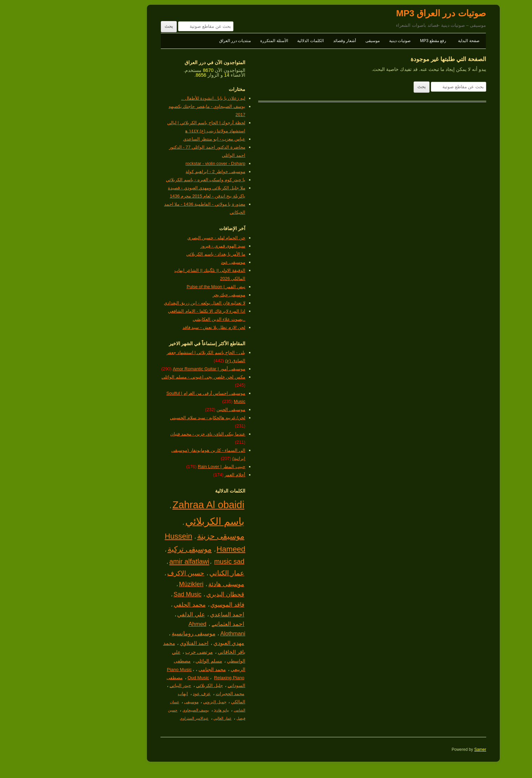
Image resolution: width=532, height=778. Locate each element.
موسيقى (315, 41)
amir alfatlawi (132, 561)
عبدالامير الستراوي (137, 718)
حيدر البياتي (123, 686)
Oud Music (141, 678)
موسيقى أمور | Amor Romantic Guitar (152, 369)
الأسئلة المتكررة (217, 41)
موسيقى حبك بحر (172, 295)
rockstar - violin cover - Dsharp (158, 163)
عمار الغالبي (165, 718)
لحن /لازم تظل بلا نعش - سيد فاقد (157, 327)
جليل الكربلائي (152, 686)
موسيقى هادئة (169, 584)
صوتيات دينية (343, 41)
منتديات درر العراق (178, 41)
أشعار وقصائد (287, 41)
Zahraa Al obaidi (151, 505)
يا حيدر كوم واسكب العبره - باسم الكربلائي (148, 180)
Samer (423, 749)
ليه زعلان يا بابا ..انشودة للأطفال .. (156, 98)
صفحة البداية (411, 41)
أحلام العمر (178, 475)
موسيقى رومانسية (136, 634)
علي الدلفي (134, 615)
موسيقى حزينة (163, 536)
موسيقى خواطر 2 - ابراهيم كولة (158, 172)
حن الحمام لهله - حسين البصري (159, 238)
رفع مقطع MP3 (376, 41)
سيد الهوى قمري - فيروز (166, 246)
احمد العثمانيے (171, 624)
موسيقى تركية (132, 549)
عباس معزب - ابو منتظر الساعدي (157, 139)
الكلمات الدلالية (253, 41)
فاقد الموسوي (170, 605)
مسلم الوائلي (151, 661)
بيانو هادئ (164, 710)
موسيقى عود (176, 262)
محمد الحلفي (132, 605)
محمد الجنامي (155, 669)
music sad (172, 561)
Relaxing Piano (172, 678)
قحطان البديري (168, 594)
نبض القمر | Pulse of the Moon (159, 287)
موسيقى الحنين (174, 410)
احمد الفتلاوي (137, 643)
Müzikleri (134, 584)
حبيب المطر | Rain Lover (164, 467)
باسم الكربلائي (157, 521)
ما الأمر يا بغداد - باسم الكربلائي (158, 254)
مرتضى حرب (142, 652)
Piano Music (122, 670)
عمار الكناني (169, 573)
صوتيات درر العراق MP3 (383, 13)
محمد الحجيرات (173, 694)
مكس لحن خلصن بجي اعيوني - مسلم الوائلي (146, 377)
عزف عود (144, 694)
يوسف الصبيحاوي (138, 710)
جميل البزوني (157, 702)
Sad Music (130, 594)
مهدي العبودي (172, 643)
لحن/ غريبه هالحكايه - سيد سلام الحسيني (150, 418)
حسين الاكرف (128, 573)
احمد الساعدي (170, 615)
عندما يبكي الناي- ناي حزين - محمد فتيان (150, 434)
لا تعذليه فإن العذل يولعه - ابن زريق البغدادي (147, 303)
